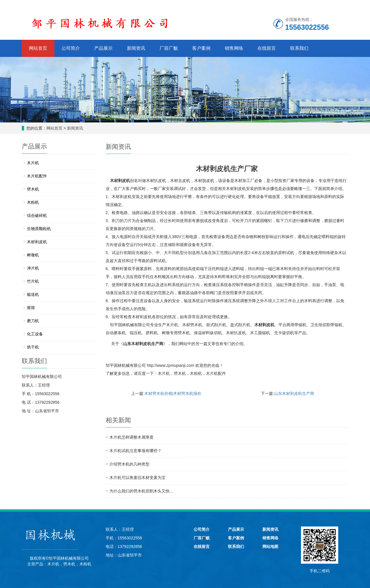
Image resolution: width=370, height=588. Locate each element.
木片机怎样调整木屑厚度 (131, 437)
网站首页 (38, 48)
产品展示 (103, 48)
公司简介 (71, 48)
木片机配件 (216, 373)
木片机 (164, 373)
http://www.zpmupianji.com (170, 365)
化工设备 (35, 334)
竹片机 (33, 281)
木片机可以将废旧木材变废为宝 (137, 478)
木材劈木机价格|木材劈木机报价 (173, 393)
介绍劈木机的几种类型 (129, 464)
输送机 (33, 294)
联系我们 (299, 48)
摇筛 (31, 308)
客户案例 (201, 48)
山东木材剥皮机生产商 (143, 344)
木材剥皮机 (120, 181)
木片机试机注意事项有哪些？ (135, 451)
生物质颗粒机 (39, 229)
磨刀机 (33, 321)
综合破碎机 (37, 215)
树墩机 (33, 255)
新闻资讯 (136, 48)
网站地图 (270, 547)
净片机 (33, 268)
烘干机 (33, 347)
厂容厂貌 (169, 48)
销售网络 (234, 48)
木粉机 (196, 373)
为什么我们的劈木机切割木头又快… (141, 491)
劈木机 (180, 373)
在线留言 (267, 48)
